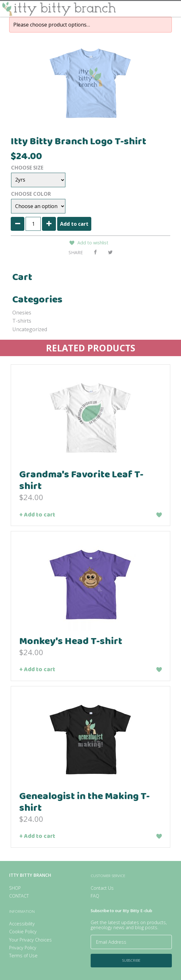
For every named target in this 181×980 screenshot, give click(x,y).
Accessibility (22, 924)
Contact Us (102, 888)
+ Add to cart (37, 516)
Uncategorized (30, 329)
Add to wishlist (93, 243)
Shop (15, 888)
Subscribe (131, 960)
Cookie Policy (23, 932)
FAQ (95, 896)
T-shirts (22, 321)
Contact (19, 896)
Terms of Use (23, 956)
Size (38, 168)
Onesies (22, 313)
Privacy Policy (23, 948)
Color (42, 194)
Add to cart (74, 224)
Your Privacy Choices (30, 940)
